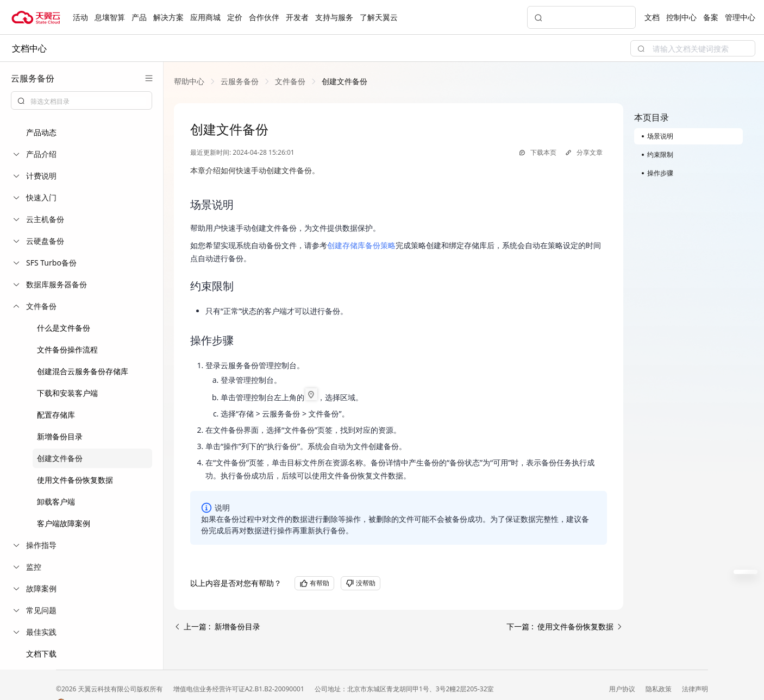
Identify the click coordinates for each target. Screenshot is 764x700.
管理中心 (740, 17)
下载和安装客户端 (67, 393)
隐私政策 (659, 689)
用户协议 (623, 689)
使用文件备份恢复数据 (75, 480)
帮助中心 (189, 81)
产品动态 (41, 132)
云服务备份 (240, 81)
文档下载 (41, 654)
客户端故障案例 (64, 523)
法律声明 (695, 689)
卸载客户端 (56, 502)
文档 (652, 17)
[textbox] (88, 102)
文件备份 (290, 81)
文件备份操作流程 (67, 349)
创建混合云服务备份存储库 (83, 371)
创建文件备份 (60, 458)
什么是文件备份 (64, 328)
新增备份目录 (60, 436)
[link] (189, 81)
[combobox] (82, 100)
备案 (711, 17)
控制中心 (681, 17)
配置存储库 (56, 415)
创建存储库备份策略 (361, 245)
